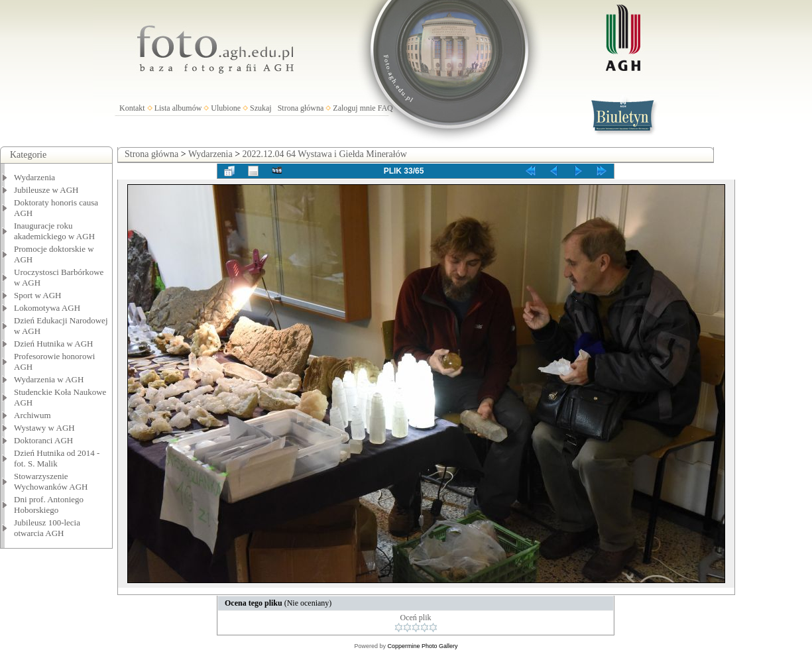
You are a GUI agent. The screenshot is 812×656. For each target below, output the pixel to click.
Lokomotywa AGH (47, 308)
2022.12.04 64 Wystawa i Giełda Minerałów (325, 154)
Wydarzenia (34, 177)
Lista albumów (178, 108)
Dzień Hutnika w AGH (54, 344)
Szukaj (261, 108)
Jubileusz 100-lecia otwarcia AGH (47, 528)
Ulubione (226, 108)
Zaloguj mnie (354, 108)
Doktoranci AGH (43, 440)
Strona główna (301, 108)
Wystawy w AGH (44, 428)
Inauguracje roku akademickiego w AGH (54, 231)
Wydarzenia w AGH (49, 379)
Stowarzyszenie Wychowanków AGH (51, 481)
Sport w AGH (38, 295)
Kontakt (132, 108)
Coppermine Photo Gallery (422, 646)
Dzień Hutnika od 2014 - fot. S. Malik (57, 458)
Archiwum (32, 415)
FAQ (385, 108)
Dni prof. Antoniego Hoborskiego (49, 505)
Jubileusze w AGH (46, 190)
